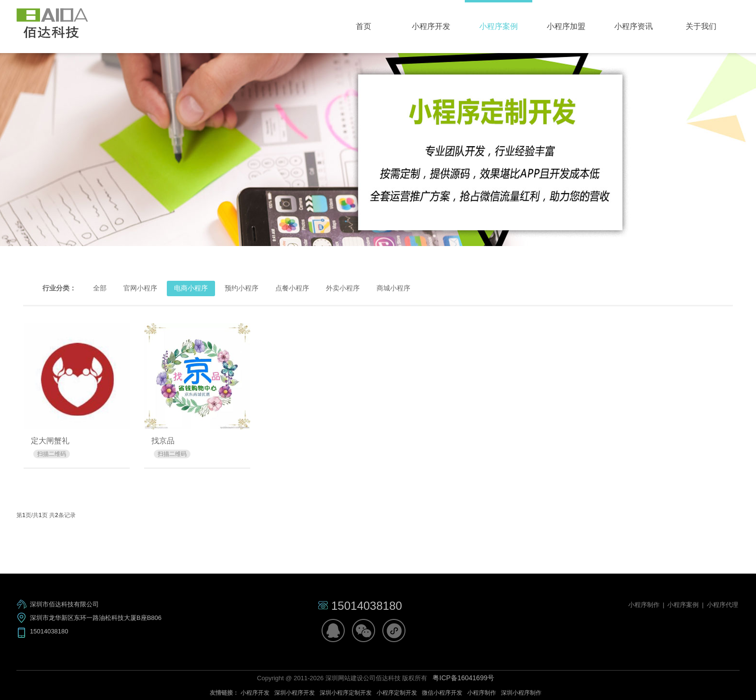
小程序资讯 (634, 26)
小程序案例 (499, 26)
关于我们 (701, 26)
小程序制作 (645, 605)
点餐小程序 (292, 288)
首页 (364, 26)
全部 (100, 288)
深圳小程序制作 (521, 693)
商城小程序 (393, 288)
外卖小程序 (343, 288)
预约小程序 (242, 288)
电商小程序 (191, 288)
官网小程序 (140, 288)
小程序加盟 (566, 26)
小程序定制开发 (397, 693)
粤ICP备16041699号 (463, 678)
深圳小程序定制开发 (346, 693)
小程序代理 (722, 605)
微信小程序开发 (442, 693)
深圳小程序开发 (295, 693)
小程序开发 (431, 26)
